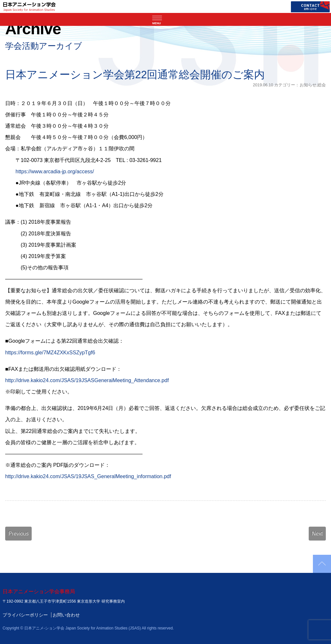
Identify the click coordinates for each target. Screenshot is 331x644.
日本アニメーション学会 (29, 6)
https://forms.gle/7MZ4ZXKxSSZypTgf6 (50, 353)
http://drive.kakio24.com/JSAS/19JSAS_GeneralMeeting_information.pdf (88, 476)
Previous (18, 534)
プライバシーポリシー (25, 615)
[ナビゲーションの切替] (165, 19)
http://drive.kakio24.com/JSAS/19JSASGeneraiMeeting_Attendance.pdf (87, 380)
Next (317, 534)
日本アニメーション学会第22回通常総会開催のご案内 (135, 75)
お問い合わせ (66, 615)
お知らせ (308, 85)
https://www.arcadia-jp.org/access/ (55, 172)
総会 (322, 85)
